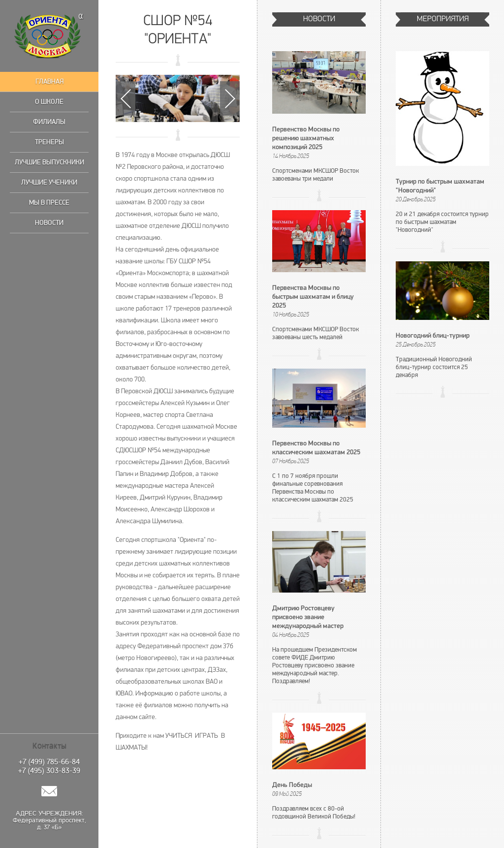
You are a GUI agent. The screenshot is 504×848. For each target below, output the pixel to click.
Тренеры (49, 142)
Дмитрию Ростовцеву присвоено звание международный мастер (308, 617)
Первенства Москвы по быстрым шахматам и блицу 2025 (313, 297)
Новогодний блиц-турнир (433, 336)
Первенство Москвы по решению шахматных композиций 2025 (306, 139)
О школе (49, 102)
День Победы (292, 785)
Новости (49, 223)
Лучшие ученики (49, 182)
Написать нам (49, 791)
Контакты (49, 746)
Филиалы (49, 122)
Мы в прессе (49, 203)
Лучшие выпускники (49, 162)
